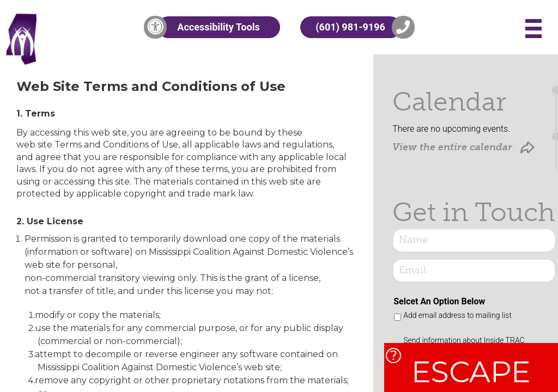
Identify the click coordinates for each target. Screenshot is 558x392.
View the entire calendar (463, 147)
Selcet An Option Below (439, 301)
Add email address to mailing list (457, 315)
